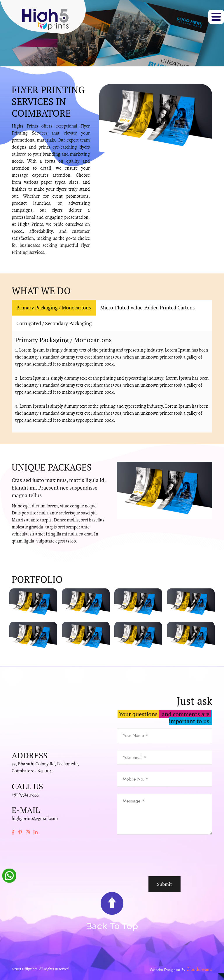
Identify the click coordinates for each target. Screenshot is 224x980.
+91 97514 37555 (26, 795)
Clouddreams (199, 969)
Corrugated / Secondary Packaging (54, 323)
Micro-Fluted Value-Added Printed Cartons (148, 308)
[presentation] (161, 855)
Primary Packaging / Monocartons (54, 308)
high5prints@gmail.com (35, 819)
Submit (164, 884)
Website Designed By (168, 970)
